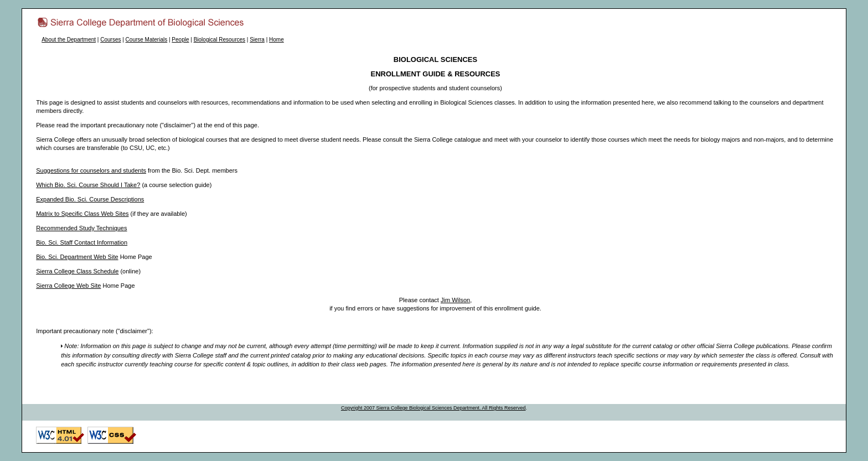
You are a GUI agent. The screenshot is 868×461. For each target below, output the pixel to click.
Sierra (257, 40)
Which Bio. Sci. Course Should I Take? (88, 185)
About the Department (69, 40)
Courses (110, 40)
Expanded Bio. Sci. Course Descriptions (90, 199)
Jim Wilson (455, 300)
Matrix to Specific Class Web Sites (82, 214)
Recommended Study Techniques (81, 228)
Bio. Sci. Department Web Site (77, 257)
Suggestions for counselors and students (91, 170)
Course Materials (147, 40)
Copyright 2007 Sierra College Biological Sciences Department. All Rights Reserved (433, 408)
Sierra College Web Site (68, 286)
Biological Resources (219, 40)
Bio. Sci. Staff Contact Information (82, 242)
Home (277, 40)
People (180, 40)
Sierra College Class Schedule (77, 271)
